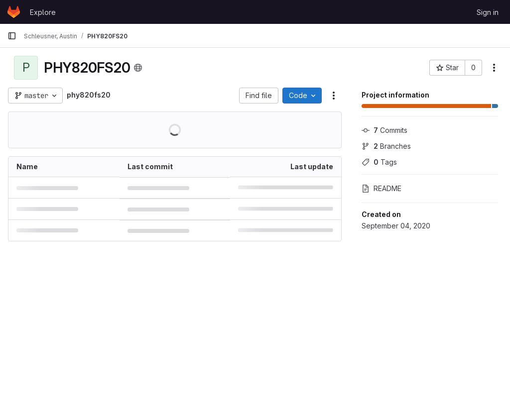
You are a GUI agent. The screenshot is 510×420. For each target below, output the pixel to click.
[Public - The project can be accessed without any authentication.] (138, 68)
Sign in (488, 12)
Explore (43, 12)
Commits (384, 130)
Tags (379, 162)
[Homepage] (14, 12)
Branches (386, 146)
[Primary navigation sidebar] (12, 36)
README (382, 188)
